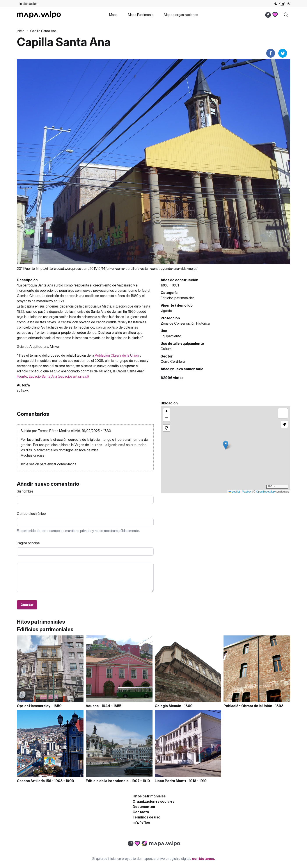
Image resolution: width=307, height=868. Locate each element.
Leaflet (234, 492)
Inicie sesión (30, 464)
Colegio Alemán (168, 706)
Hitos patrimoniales (149, 796)
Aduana (92, 706)
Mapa (113, 15)
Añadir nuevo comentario (182, 369)
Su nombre (25, 491)
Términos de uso (146, 817)
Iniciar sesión (28, 4)
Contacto (141, 812)
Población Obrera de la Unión (117, 355)
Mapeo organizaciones (181, 15)
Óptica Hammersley (34, 706)
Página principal (29, 543)
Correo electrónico (31, 514)
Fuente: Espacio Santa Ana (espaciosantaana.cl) (53, 376)
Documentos (144, 807)
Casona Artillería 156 (34, 781)
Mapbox (247, 492)
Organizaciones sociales (153, 801)
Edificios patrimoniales (178, 298)
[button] (226, 445)
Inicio (21, 31)
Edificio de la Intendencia (107, 781)
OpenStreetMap (265, 492)
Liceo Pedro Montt (170, 781)
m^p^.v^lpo (141, 822)
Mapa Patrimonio (141, 15)
